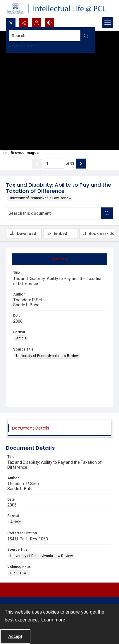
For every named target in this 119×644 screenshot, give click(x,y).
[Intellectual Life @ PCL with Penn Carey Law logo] (59, 9)
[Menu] (108, 23)
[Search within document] (107, 213)
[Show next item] (81, 164)
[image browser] (22, 153)
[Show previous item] (37, 164)
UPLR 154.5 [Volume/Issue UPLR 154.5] (19, 573)
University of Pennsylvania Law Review (40, 198)
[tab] (59, 259)
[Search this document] (54, 213)
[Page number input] (54, 164)
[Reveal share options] (24, 23)
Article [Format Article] (21, 338)
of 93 (70, 163)
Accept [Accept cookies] (15, 636)
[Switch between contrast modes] (49, 23)
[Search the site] (48, 36)
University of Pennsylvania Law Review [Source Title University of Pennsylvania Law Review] (47, 356)
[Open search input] (11, 23)
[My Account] (37, 23)
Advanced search (23, 46)
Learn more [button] (53, 620)
